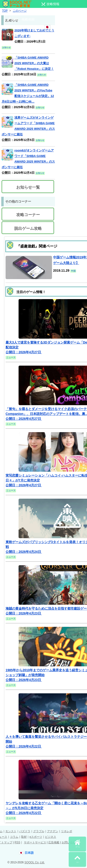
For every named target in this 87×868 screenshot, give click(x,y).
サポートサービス (35, 842)
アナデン (53, 831)
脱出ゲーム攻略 (28, 229)
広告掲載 (54, 842)
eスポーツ (36, 837)
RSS (17, 842)
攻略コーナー (28, 215)
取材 (24, 837)
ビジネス (51, 837)
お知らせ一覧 (28, 187)
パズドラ (25, 831)
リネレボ (67, 831)
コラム (14, 837)
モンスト (11, 831)
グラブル (39, 831)
